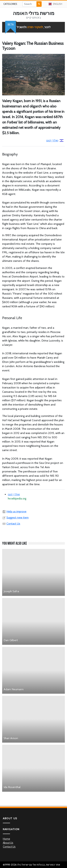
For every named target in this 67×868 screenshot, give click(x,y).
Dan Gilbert (11, 640)
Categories (10, 4)
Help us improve (14, 511)
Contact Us (11, 524)
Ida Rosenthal (12, 787)
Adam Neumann (14, 689)
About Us (8, 843)
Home (6, 839)
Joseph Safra (11, 591)
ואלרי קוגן (55, 140)
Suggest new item (15, 518)
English (55, 4)
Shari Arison (11, 738)
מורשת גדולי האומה (34, 13)
